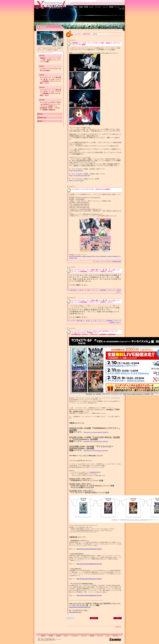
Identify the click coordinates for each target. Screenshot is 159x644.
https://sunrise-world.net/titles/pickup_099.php (89, 579)
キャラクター (98, 7)
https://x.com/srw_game (76, 180)
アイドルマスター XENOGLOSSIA (82, 34)
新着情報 (75, 7)
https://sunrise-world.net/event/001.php (80, 607)
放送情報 (86, 7)
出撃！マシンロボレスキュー (98, 306)
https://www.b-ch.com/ (75, 612)
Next (41, 121)
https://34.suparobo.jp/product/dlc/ (80, 176)
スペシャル (117, 7)
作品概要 (81, 7)
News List (43, 118)
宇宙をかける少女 (89, 308)
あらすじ (92, 7)
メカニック (105, 7)
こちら (47, 640)
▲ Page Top (118, 627)
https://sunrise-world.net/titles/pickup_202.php (89, 564)
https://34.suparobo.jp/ (76, 171)
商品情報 (111, 7)
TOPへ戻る (122, 9)
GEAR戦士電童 (77, 306)
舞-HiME (110, 277)
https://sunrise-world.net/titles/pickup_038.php (89, 549)
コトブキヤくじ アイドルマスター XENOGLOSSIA (107, 261)
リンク (123, 7)
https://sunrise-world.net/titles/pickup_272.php (89, 595)
